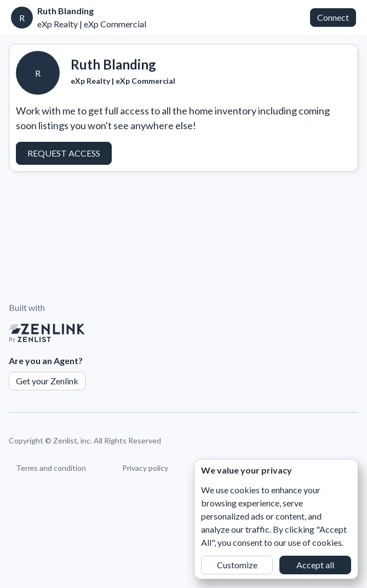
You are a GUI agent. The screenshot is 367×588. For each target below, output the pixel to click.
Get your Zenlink (47, 381)
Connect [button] (333, 17)
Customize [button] (237, 565)
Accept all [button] (315, 565)
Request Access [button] (64, 153)
